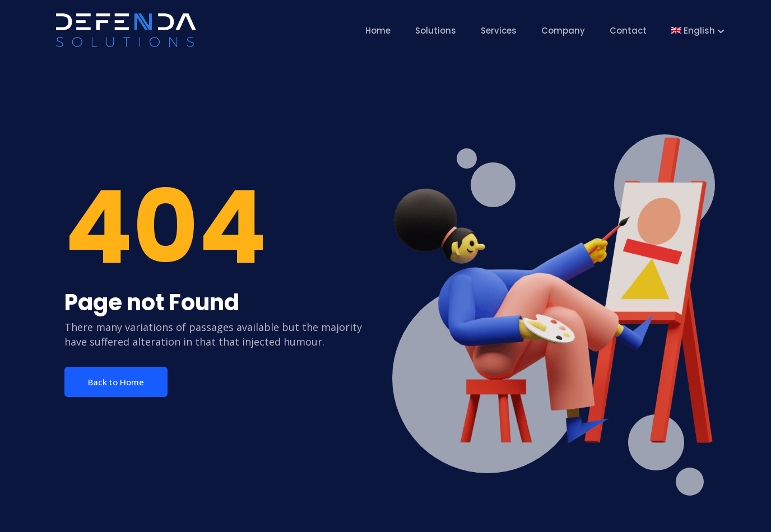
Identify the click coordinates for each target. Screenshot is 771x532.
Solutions (436, 31)
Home (378, 31)
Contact (628, 31)
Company (563, 31)
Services (499, 31)
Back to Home (116, 382)
